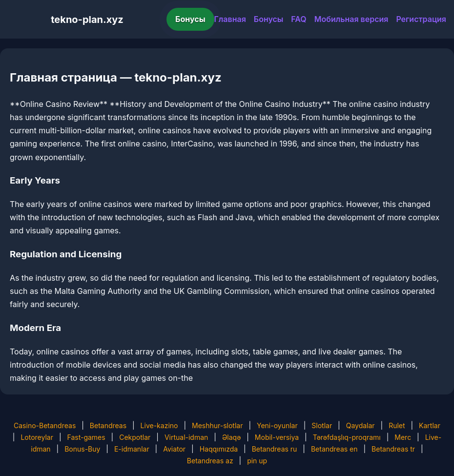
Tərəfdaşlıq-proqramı (347, 437)
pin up (257, 461)
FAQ (299, 19)
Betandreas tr (393, 449)
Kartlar (430, 425)
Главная (230, 19)
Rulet (397, 425)
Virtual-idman (186, 437)
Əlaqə (231, 437)
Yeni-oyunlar (277, 425)
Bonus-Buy (82, 449)
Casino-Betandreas (45, 425)
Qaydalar (361, 425)
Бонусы (190, 19)
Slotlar (322, 425)
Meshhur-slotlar (217, 425)
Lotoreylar (37, 437)
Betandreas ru (275, 449)
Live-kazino (159, 425)
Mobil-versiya (277, 437)
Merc (403, 437)
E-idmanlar (132, 449)
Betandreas (108, 425)
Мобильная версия (351, 19)
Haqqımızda (219, 449)
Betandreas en (334, 449)
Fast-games (86, 437)
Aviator (174, 449)
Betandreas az (210, 461)
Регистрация (421, 19)
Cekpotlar (135, 437)
